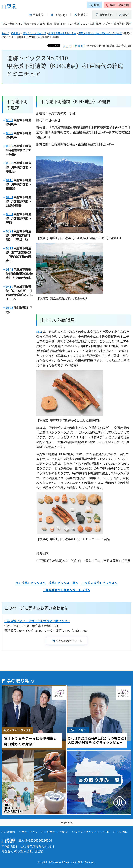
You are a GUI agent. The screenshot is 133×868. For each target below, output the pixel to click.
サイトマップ (30, 832)
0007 (10, 120)
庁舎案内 (10, 832)
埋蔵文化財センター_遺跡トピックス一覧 (100, 33)
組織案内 (16, 33)
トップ (5, 33)
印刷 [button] (81, 46)
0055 (10, 146)
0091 (10, 231)
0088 (10, 163)
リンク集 (121, 832)
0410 (10, 287)
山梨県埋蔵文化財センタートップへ (66, 590)
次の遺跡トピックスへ (31, 583)
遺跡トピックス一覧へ (64, 583)
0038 (10, 133)
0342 (10, 269)
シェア (67, 46)
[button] (117, 5)
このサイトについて (56, 832)
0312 (10, 248)
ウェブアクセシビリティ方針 (92, 832)
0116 (10, 180)
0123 (10, 308)
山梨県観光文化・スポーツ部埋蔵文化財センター (37, 621)
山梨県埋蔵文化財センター (62, 33)
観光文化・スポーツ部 (34, 33)
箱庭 (39, 332)
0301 (10, 214)
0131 (10, 197)
